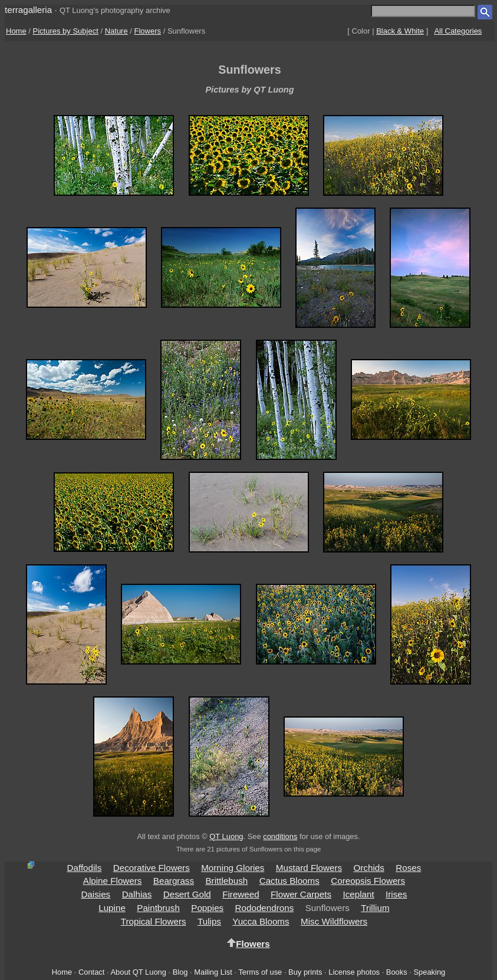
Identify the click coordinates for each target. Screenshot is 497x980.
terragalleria (28, 10)
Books (397, 972)
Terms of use (260, 972)
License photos (354, 972)
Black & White (400, 31)
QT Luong (226, 836)
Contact (91, 972)
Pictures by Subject (66, 31)
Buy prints (305, 972)
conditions (280, 836)
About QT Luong (138, 972)
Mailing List (213, 972)
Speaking (429, 972)
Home (16, 31)
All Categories (458, 31)
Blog (180, 972)
